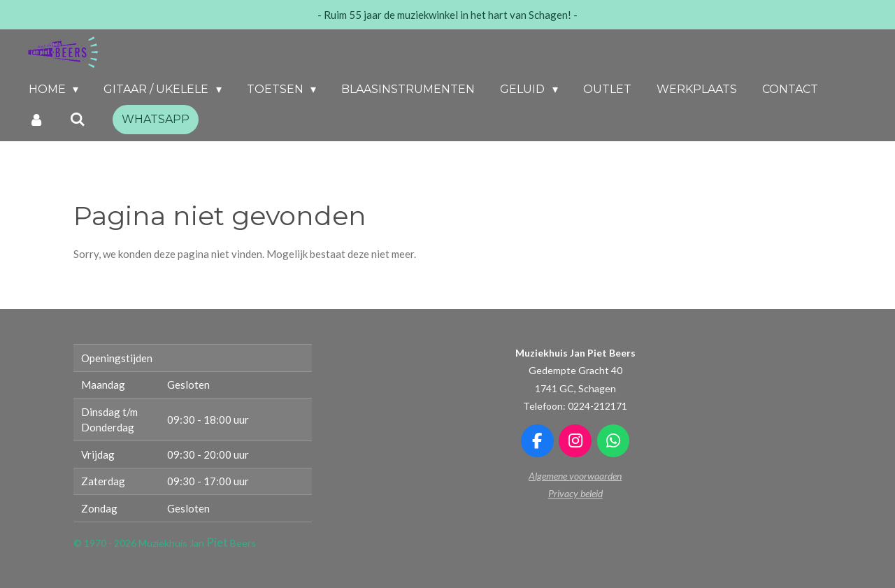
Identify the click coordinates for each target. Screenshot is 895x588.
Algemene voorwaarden (575, 476)
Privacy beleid (575, 493)
